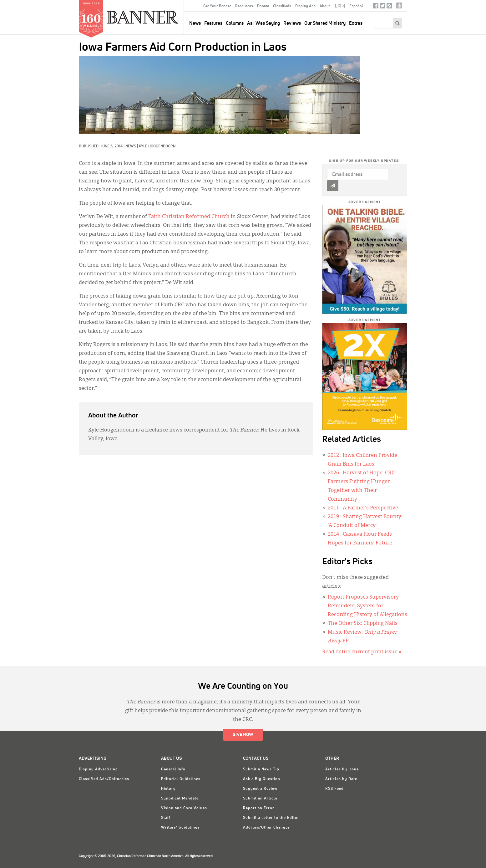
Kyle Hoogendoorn (157, 146)
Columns (235, 23)
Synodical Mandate (180, 799)
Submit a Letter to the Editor (271, 818)
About (325, 6)
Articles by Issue (342, 769)
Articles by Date (341, 779)
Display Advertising (98, 769)
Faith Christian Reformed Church (189, 217)
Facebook (376, 7)
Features (213, 23)
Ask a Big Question (262, 779)
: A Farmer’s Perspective (363, 508)
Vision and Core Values (184, 808)
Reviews (292, 23)
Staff (166, 818)
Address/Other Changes (266, 828)
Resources (244, 6)
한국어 (340, 6)
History (168, 789)
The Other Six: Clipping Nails (363, 624)
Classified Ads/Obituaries (104, 779)
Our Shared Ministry (325, 23)
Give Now (243, 735)
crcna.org (399, 5)
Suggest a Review (260, 789)
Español (356, 6)
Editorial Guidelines (181, 779)
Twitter (382, 7)
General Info (173, 769)
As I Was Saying (263, 23)
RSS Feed (334, 789)
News (131, 146)
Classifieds (282, 6)
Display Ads (305, 6)
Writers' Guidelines (180, 828)
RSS (389, 7)
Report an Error (259, 808)
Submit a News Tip (261, 769)
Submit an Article (260, 799)
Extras (356, 23)
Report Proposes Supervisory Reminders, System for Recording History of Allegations (367, 606)
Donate (263, 6)
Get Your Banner (217, 6)
